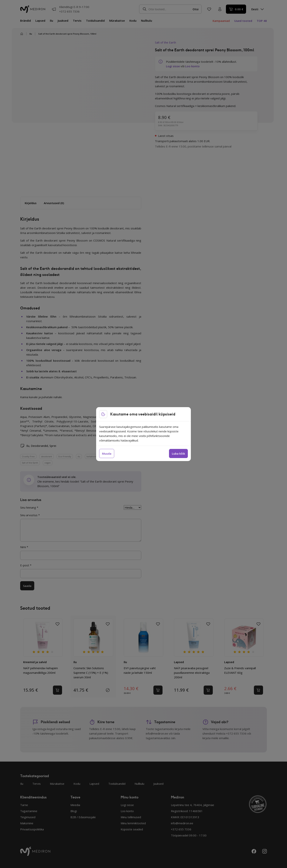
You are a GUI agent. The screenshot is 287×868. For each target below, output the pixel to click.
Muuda (107, 453)
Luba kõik (178, 453)
